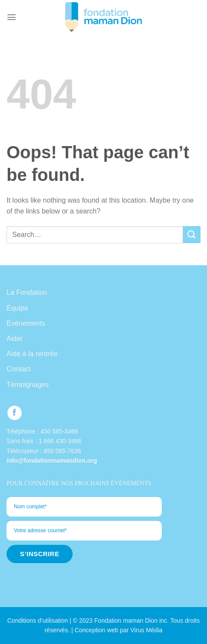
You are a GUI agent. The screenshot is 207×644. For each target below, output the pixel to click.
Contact (18, 369)
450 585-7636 (62, 451)
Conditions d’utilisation (38, 621)
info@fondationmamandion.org (52, 460)
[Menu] (12, 17)
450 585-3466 (59, 431)
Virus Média (147, 630)
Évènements (26, 323)
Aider (15, 339)
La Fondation (27, 292)
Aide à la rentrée (32, 354)
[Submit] (192, 235)
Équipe (17, 308)
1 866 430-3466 (60, 441)
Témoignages (28, 385)
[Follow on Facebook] (15, 413)
